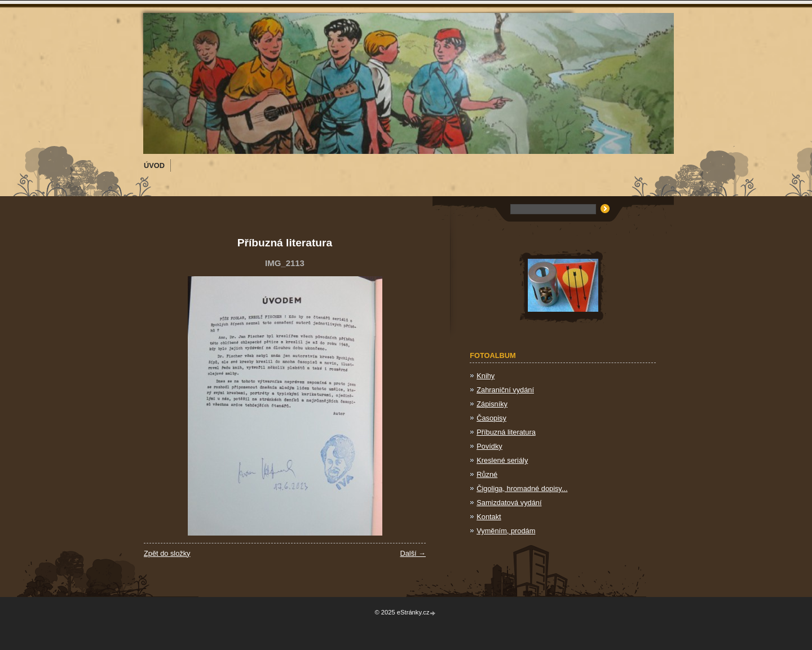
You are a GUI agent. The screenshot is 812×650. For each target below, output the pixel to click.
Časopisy (491, 418)
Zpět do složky (167, 553)
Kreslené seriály (502, 460)
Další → (413, 553)
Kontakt (489, 517)
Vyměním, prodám (506, 531)
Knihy (486, 376)
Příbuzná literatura (506, 432)
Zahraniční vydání (505, 390)
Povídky (489, 446)
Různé (487, 474)
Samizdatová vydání (509, 503)
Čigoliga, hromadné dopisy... (522, 488)
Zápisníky (492, 404)
